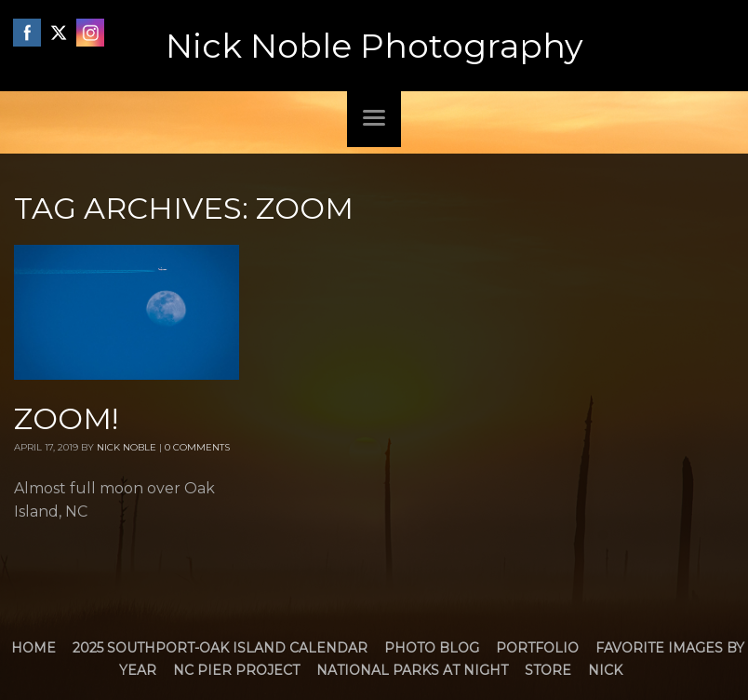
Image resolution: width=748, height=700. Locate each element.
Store (548, 670)
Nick (605, 670)
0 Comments (197, 447)
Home (33, 648)
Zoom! (66, 418)
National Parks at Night (412, 670)
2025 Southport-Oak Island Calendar (220, 648)
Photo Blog (432, 648)
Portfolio (537, 648)
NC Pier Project (236, 670)
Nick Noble (127, 447)
